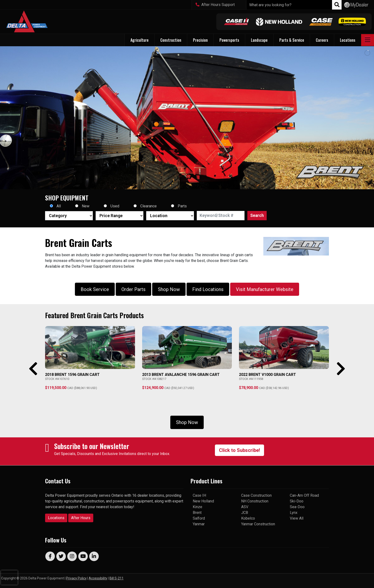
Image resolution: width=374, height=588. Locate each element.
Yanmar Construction (258, 524)
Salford (199, 518)
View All (297, 518)
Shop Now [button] (169, 289)
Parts (182, 206)
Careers (322, 40)
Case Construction (256, 495)
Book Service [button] (95, 289)
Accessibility (98, 578)
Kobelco (248, 518)
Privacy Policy (76, 578)
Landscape (259, 40)
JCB (245, 513)
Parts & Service (292, 40)
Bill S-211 (117, 578)
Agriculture (140, 40)
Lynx (294, 513)
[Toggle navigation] (368, 40)
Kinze (197, 507)
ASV (245, 507)
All (59, 206)
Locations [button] (348, 40)
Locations (56, 518)
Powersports (229, 40)
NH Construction (255, 501)
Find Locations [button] (208, 289)
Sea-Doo (297, 507)
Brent (197, 513)
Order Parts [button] (133, 289)
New (86, 206)
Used (115, 206)
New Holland (203, 501)
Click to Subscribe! (239, 450)
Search (257, 215)
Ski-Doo (297, 501)
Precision (200, 40)
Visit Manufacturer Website (265, 289)
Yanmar (199, 524)
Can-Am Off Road (304, 495)
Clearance (148, 206)
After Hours (81, 518)
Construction (171, 40)
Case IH (199, 495)
